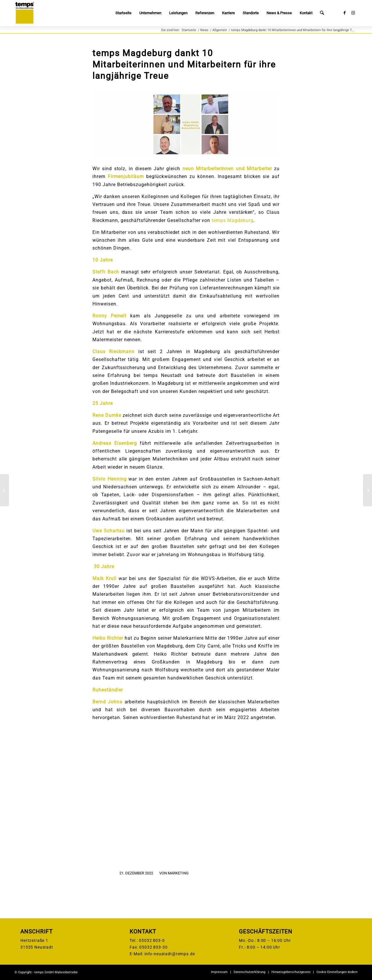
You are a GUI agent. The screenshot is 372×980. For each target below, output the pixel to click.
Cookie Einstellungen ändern (337, 972)
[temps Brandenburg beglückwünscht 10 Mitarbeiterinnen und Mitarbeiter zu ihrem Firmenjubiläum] (367, 490)
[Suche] (322, 13)
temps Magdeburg (233, 220)
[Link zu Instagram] (353, 13)
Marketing (178, 873)
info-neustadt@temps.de (170, 954)
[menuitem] (124, 13)
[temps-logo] (24, 13)
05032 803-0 (152, 940)
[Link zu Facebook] (344, 13)
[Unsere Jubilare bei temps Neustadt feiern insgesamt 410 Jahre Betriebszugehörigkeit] (5, 490)
